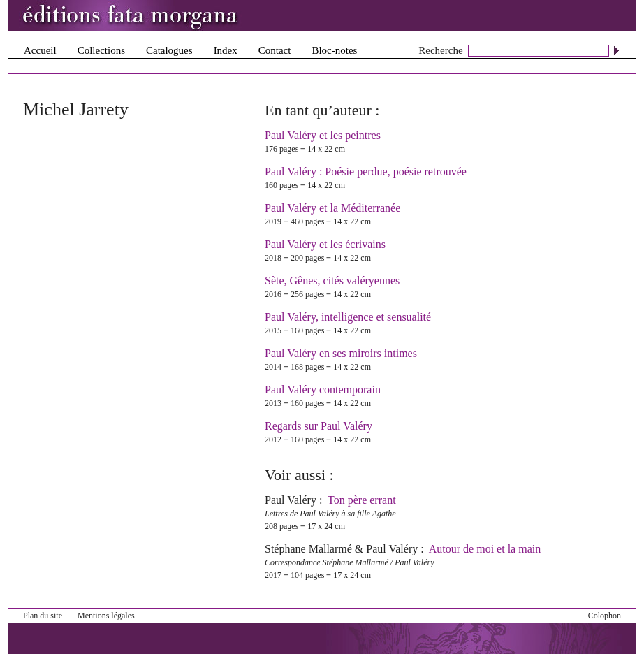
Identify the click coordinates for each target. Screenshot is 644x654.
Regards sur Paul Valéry (319, 426)
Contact (275, 50)
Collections (101, 50)
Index (226, 50)
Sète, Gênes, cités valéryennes (332, 281)
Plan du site (43, 616)
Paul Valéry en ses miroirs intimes (341, 353)
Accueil (40, 50)
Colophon (605, 616)
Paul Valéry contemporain (323, 390)
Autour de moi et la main (485, 549)
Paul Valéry (291, 500)
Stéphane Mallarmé (308, 549)
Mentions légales (106, 616)
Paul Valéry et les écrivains (325, 244)
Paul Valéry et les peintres (323, 135)
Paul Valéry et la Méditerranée (332, 208)
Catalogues (169, 50)
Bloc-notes (334, 50)
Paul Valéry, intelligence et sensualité (348, 317)
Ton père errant (362, 500)
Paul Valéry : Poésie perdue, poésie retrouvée (366, 172)
